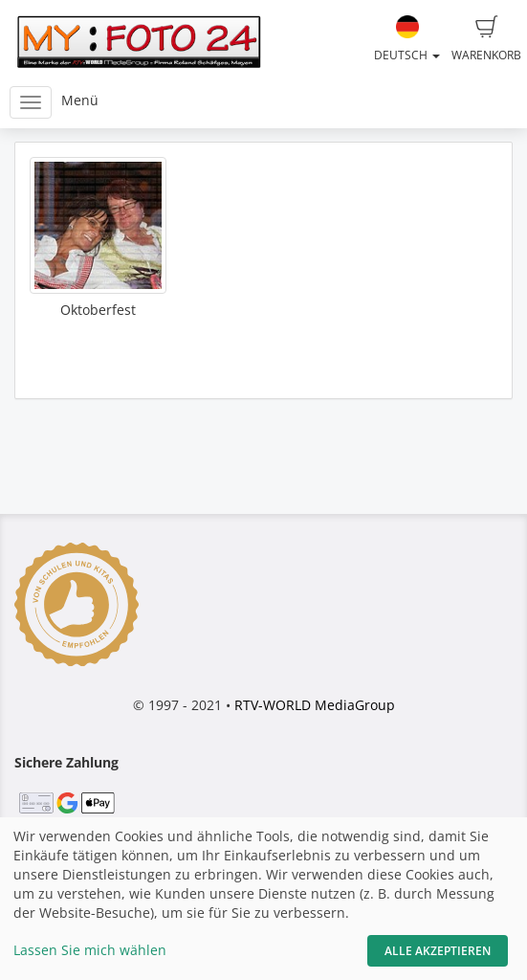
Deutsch (407, 39)
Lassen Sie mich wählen (90, 950)
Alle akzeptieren (438, 951)
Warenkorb (486, 39)
